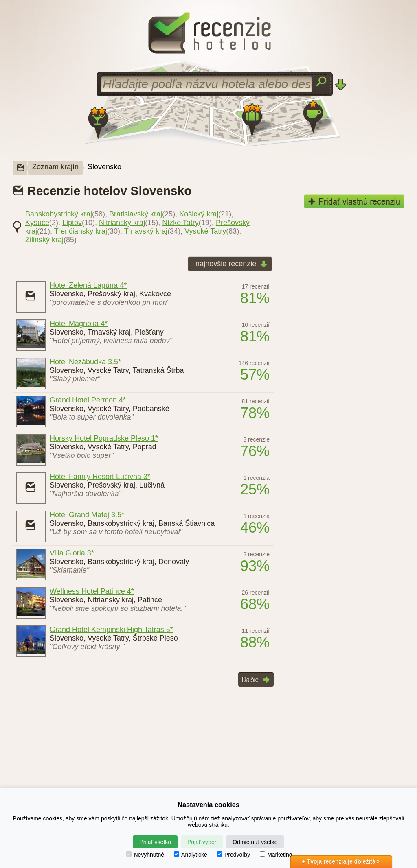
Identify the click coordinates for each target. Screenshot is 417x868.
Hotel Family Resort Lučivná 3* (100, 477)
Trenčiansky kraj (81, 231)
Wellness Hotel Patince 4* (92, 591)
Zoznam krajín (55, 167)
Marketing (276, 855)
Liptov (72, 223)
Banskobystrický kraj (59, 214)
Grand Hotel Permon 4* (88, 400)
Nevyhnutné (145, 855)
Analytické (191, 855)
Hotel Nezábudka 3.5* (85, 362)
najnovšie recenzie (229, 264)
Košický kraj (199, 214)
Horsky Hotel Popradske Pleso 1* (104, 438)
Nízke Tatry (180, 223)
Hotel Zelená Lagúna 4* (88, 285)
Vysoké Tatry (205, 231)
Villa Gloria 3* (72, 553)
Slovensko (104, 167)
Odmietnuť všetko (255, 842)
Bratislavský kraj (136, 214)
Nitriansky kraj (122, 223)
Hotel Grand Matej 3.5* (87, 515)
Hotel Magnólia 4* (79, 324)
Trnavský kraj (146, 231)
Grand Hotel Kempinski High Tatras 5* (111, 630)
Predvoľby (234, 855)
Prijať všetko (155, 842)
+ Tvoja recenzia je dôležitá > (341, 861)
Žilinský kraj (44, 240)
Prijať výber (202, 842)
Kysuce (37, 223)
